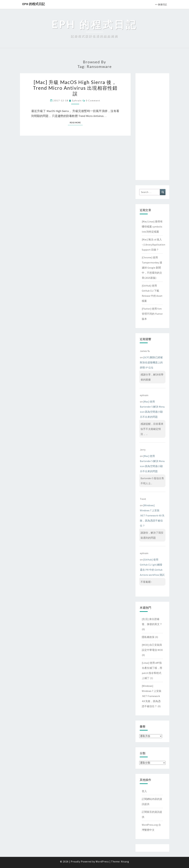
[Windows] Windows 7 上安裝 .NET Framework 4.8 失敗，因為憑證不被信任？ (152, 515)
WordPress (102, 861)
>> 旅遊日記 (161, 4)
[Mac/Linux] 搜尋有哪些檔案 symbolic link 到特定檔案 (152, 227)
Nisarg (125, 861)
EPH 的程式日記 (34, 4)
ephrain (77, 100)
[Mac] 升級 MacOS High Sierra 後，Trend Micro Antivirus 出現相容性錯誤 (75, 88)
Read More (76, 122)
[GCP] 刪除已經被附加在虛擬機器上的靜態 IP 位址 (151, 362)
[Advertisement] (152, 126)
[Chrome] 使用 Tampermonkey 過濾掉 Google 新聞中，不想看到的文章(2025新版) (152, 268)
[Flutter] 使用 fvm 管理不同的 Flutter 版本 (152, 314)
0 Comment (93, 100)
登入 (144, 791)
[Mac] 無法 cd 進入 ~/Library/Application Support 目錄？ (153, 245)
